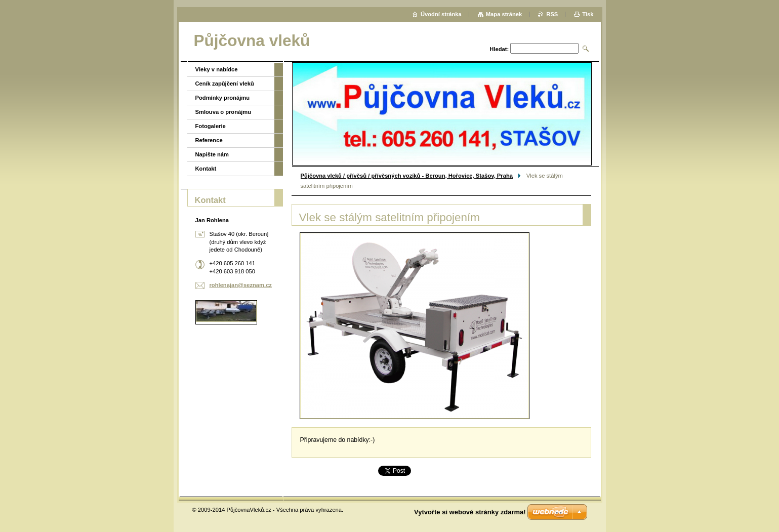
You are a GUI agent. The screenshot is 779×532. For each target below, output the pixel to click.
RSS (552, 14)
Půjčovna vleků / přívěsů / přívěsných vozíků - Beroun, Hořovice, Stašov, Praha (407, 176)
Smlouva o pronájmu (223, 112)
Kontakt (206, 169)
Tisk (588, 14)
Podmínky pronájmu (223, 98)
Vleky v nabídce (217, 69)
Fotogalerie (211, 126)
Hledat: (499, 49)
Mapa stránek (504, 14)
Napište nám (212, 154)
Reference (209, 140)
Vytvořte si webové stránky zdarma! (470, 512)
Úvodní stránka (441, 14)
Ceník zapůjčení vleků (225, 84)
